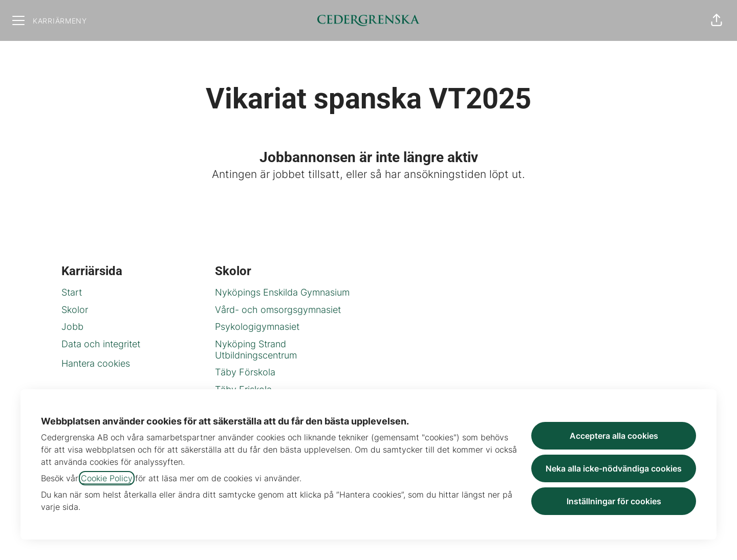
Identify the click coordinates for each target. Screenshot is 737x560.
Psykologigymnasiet (257, 327)
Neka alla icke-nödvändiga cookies (614, 468)
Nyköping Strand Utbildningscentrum (256, 350)
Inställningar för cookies (614, 501)
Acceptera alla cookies (614, 436)
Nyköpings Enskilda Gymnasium (282, 292)
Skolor (75, 310)
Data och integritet (101, 344)
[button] (717, 20)
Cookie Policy (107, 478)
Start (72, 292)
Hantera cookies (96, 363)
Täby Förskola (245, 372)
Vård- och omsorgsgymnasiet (278, 310)
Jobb (72, 327)
